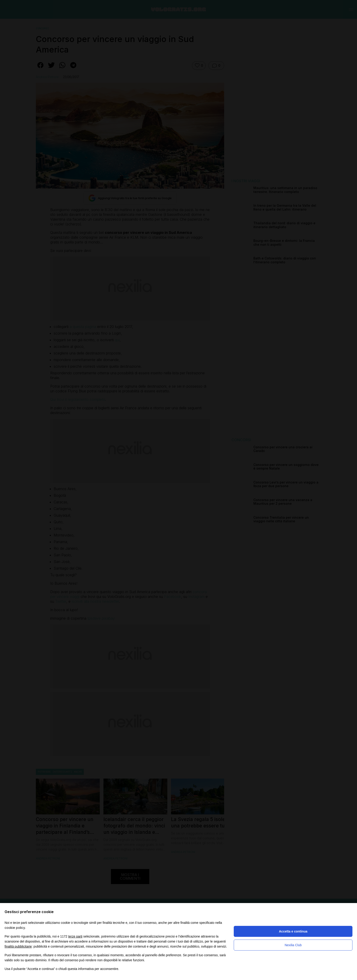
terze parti (75, 936)
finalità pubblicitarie (18, 946)
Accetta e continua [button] (293, 931)
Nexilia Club (293, 945)
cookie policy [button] (15, 928)
